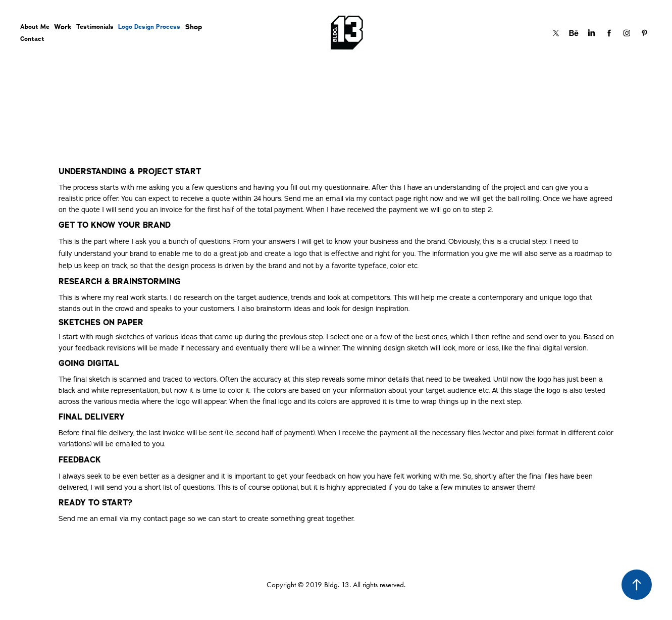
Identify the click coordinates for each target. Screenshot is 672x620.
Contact (32, 39)
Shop (194, 27)
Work (63, 27)
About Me (35, 27)
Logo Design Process (149, 27)
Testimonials (95, 27)
